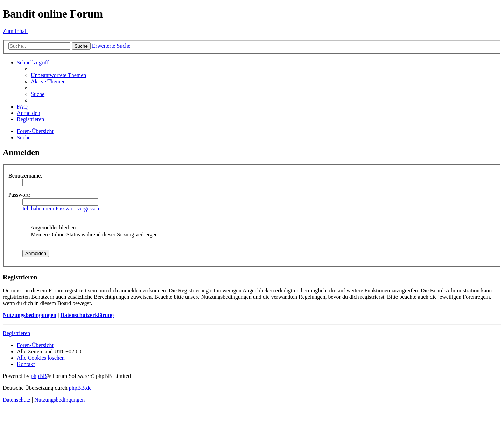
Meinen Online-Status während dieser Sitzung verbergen (91, 234)
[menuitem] (58, 75)
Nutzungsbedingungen (30, 315)
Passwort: (19, 195)
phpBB (39, 376)
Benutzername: (25, 176)
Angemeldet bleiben (50, 227)
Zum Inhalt (15, 31)
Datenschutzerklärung (87, 315)
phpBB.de (80, 388)
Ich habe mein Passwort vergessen (61, 209)
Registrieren (16, 333)
